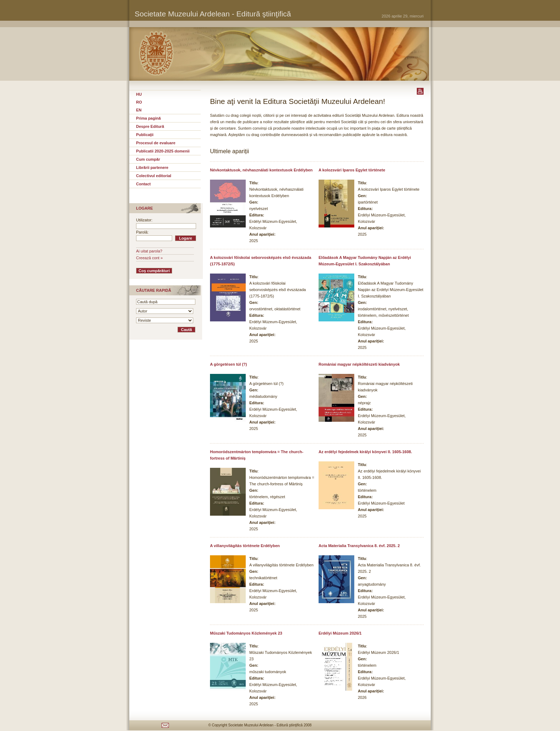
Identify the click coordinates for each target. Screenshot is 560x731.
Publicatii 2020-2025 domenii (163, 151)
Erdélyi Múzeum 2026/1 (340, 633)
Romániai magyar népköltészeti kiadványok (359, 364)
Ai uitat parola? (149, 251)
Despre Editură (150, 126)
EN (139, 110)
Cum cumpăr (148, 159)
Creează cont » (149, 258)
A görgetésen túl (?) (228, 364)
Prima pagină (148, 118)
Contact (143, 184)
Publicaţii (145, 135)
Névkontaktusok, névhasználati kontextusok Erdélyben (261, 170)
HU (139, 94)
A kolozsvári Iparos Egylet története (352, 170)
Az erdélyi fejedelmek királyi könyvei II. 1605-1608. (365, 452)
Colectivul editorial (154, 176)
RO (139, 102)
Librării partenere (152, 167)
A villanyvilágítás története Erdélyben (245, 546)
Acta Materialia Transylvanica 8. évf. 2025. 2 (359, 546)
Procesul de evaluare (156, 143)
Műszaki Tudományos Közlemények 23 (246, 633)
